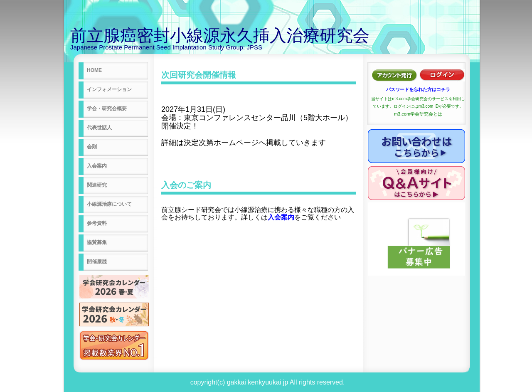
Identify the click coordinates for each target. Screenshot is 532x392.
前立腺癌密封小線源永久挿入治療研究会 (220, 35)
